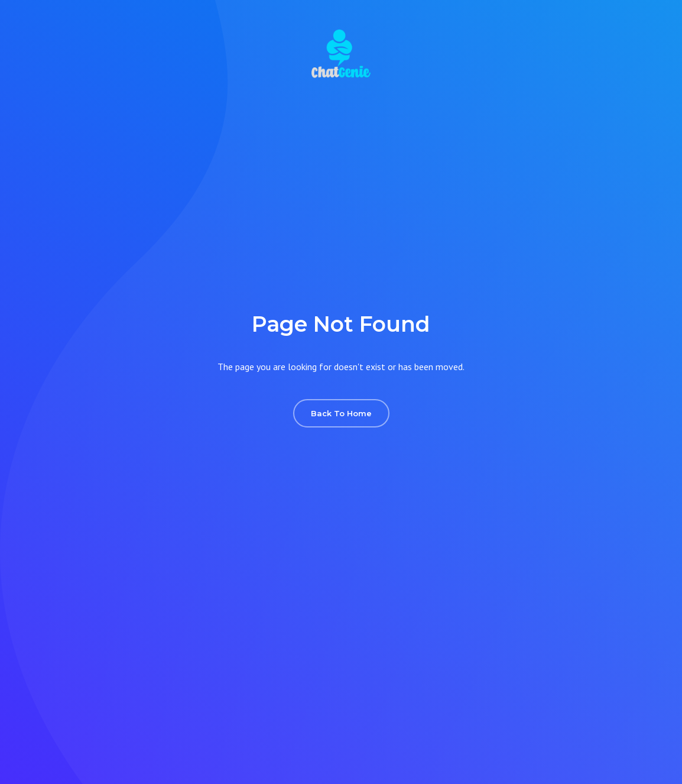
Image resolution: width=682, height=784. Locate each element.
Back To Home (341, 413)
